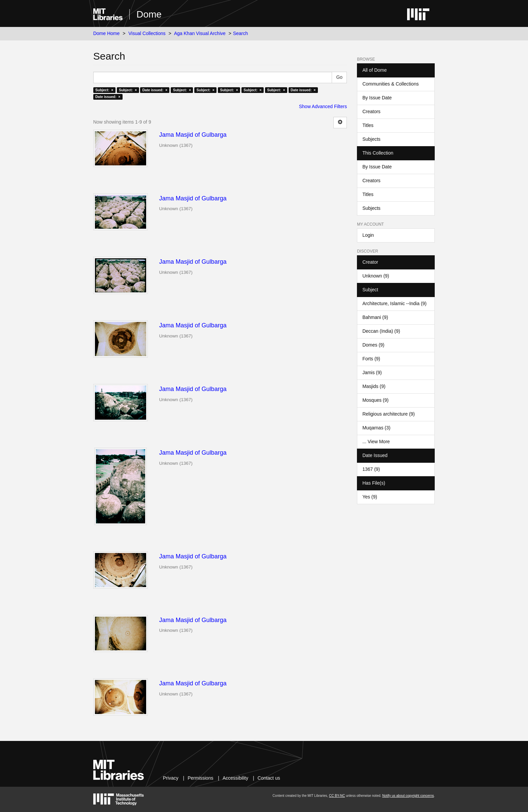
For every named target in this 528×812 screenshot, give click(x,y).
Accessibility (235, 778)
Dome (149, 14)
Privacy (171, 778)
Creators (371, 111)
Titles (368, 125)
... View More (376, 442)
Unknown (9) (376, 276)
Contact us (269, 778)
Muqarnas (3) (376, 428)
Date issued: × (155, 90)
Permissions (200, 778)
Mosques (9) (375, 400)
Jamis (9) (372, 372)
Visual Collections (147, 33)
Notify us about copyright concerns (408, 796)
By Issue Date (377, 98)
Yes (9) (370, 497)
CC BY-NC (337, 796)
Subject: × (104, 90)
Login (368, 235)
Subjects (371, 139)
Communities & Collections (390, 84)
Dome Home (107, 33)
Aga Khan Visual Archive (200, 33)
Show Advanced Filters (323, 106)
